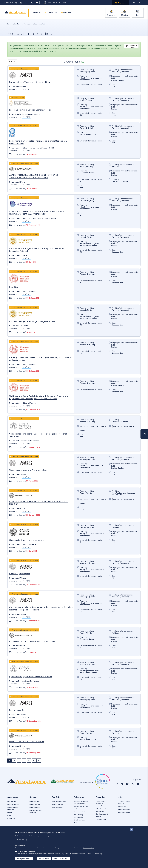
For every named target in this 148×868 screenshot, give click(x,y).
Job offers (122, 806)
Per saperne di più (89, 848)
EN (134, 3)
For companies (35, 804)
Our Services (52, 13)
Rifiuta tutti (44, 859)
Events (10, 812)
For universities (35, 801)
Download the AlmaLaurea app (56, 3)
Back (12, 61)
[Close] (132, 829)
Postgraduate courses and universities (101, 803)
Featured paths (101, 819)
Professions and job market (81, 808)
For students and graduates (35, 811)
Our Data (67, 13)
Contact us (11, 818)
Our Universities (13, 804)
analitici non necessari (26, 851)
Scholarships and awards (102, 815)
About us (37, 13)
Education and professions (101, 810)
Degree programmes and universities (81, 802)
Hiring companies (124, 809)
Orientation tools (80, 812)
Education (124, 15)
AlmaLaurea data (57, 807)
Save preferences (24, 859)
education (16, 24)
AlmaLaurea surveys (59, 801)
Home (9, 24)
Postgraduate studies (29, 24)
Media (9, 815)
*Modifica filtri (131, 46)
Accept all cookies (61, 859)
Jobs (138, 15)
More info (21, 840)
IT (131, 3)
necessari (21, 846)
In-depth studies (57, 804)
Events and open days (80, 821)
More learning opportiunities (79, 816)
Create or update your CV (124, 802)
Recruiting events (124, 812)
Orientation (110, 15)
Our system (12, 801)
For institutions (35, 807)
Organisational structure (12, 808)
